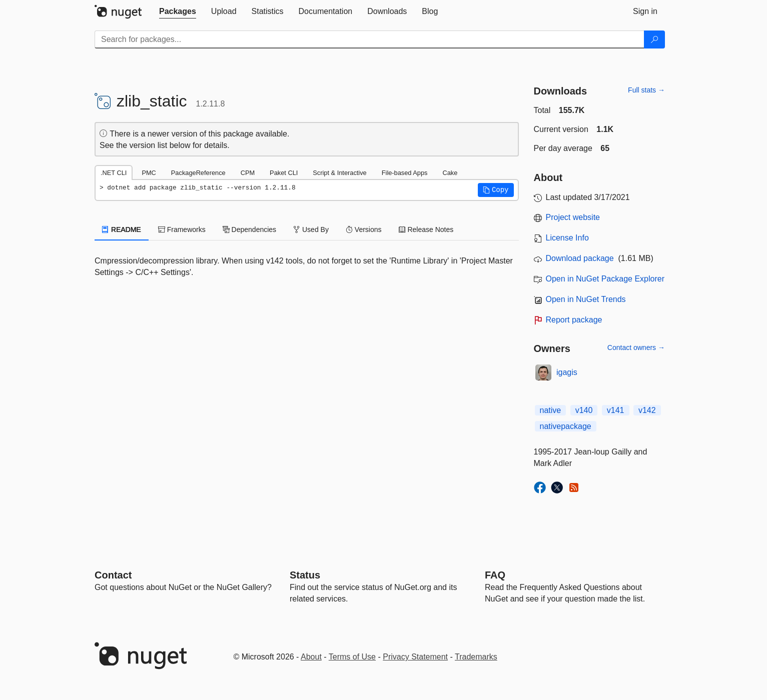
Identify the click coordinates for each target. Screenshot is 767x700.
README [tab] (122, 229)
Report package (574, 320)
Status (305, 575)
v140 (584, 410)
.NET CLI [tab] (114, 173)
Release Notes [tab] (426, 229)
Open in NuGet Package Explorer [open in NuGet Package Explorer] (605, 279)
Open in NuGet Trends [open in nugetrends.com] (586, 299)
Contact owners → (636, 347)
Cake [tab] (450, 173)
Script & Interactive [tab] (339, 173)
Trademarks (476, 657)
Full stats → (646, 90)
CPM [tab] (248, 173)
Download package (580, 258)
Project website (573, 217)
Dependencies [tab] (249, 229)
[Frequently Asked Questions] (495, 575)
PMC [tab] (149, 173)
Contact (113, 575)
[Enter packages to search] (369, 39)
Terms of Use (352, 657)
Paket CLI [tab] (284, 173)
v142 (647, 410)
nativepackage (566, 426)
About (311, 657)
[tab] (178, 11)
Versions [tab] (364, 229)
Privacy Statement (415, 657)
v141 (616, 410)
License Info (567, 238)
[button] (496, 190)
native (551, 410)
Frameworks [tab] (182, 229)
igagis (567, 372)
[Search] (654, 39)
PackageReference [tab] (198, 173)
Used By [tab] (311, 229)
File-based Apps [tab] (405, 173)
